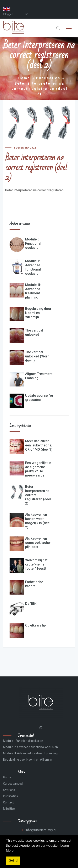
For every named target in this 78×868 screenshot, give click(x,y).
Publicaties (48, 78)
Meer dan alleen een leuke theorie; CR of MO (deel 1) (39, 445)
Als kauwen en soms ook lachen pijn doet (38, 543)
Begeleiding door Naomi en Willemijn (38, 313)
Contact (8, 802)
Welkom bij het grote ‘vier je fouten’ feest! (36, 564)
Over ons (9, 790)
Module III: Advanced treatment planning (33, 291)
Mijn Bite (9, 809)
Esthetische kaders (34, 584)
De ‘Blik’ (31, 604)
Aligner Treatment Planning (39, 376)
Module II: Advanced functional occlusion (33, 267)
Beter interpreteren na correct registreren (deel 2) (38, 495)
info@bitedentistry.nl (40, 830)
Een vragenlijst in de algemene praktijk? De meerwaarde (38, 469)
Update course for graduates (39, 398)
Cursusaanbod (13, 784)
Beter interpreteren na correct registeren (34, 190)
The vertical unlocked (34, 332)
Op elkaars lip (35, 625)
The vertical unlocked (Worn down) (37, 356)
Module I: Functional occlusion (33, 243)
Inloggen (8, 14)
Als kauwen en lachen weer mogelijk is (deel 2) (38, 521)
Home (24, 78)
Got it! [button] (13, 860)
